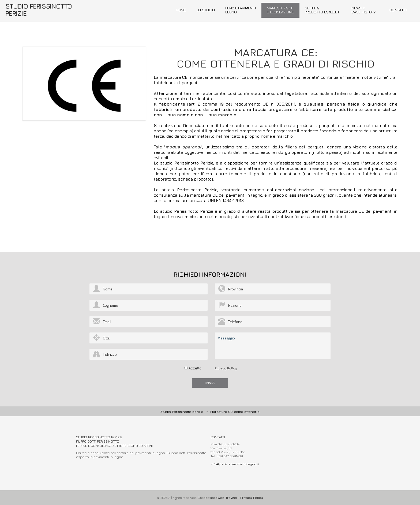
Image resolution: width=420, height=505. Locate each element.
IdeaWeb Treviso (224, 498)
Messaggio (273, 346)
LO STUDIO (206, 10)
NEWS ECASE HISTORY (363, 10)
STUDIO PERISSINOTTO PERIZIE (39, 10)
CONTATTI (398, 10)
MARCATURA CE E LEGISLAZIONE (280, 10)
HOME (181, 10)
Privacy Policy (226, 368)
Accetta (195, 368)
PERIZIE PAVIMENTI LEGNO (240, 10)
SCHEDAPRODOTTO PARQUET (322, 10)
